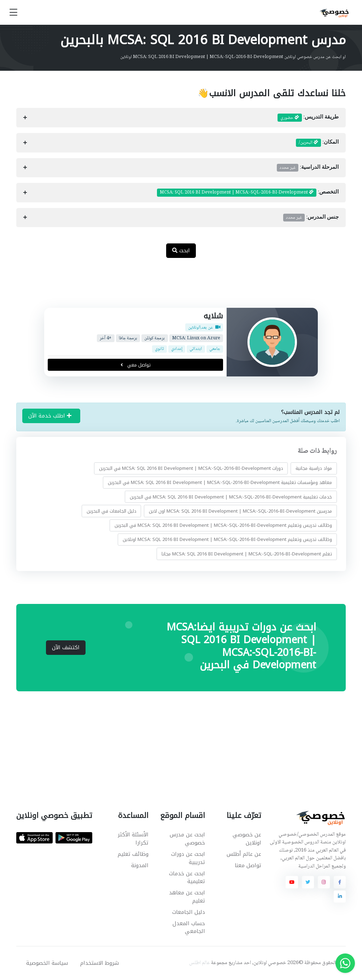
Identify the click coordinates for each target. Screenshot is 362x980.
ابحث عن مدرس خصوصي (187, 839)
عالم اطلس (200, 963)
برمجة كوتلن (154, 338)
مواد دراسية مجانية (314, 468)
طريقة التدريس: (308, 118)
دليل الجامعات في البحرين (111, 511)
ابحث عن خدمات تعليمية (187, 878)
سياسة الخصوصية (47, 963)
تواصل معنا (248, 865)
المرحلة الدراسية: (308, 168)
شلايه (213, 316)
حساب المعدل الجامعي (189, 927)
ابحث (181, 250)
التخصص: (248, 192)
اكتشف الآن (66, 647)
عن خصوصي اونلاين (247, 839)
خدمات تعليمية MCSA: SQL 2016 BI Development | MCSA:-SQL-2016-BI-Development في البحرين (231, 497)
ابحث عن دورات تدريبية (188, 858)
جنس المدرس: (311, 218)
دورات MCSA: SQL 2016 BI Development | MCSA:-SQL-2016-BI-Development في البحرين (191, 468)
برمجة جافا (128, 338)
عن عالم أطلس (244, 854)
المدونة (140, 865)
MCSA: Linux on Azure (196, 338)
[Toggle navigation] (13, 13)
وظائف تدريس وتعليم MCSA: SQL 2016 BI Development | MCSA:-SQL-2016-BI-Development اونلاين (227, 539)
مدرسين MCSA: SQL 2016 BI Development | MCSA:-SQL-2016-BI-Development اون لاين (240, 511)
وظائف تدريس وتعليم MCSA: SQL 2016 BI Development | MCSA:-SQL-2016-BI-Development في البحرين (223, 525)
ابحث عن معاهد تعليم (187, 897)
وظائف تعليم (133, 854)
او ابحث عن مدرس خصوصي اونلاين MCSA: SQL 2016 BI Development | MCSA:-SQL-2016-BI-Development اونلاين (233, 57)
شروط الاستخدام (100, 963)
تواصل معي (135, 365)
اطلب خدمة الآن (50, 416)
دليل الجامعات (189, 912)
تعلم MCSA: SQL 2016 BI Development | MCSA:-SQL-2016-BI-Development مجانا (247, 554)
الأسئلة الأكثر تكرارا (133, 839)
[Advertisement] (176, 287)
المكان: (317, 143)
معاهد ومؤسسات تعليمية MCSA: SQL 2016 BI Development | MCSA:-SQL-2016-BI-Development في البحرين (220, 482)
